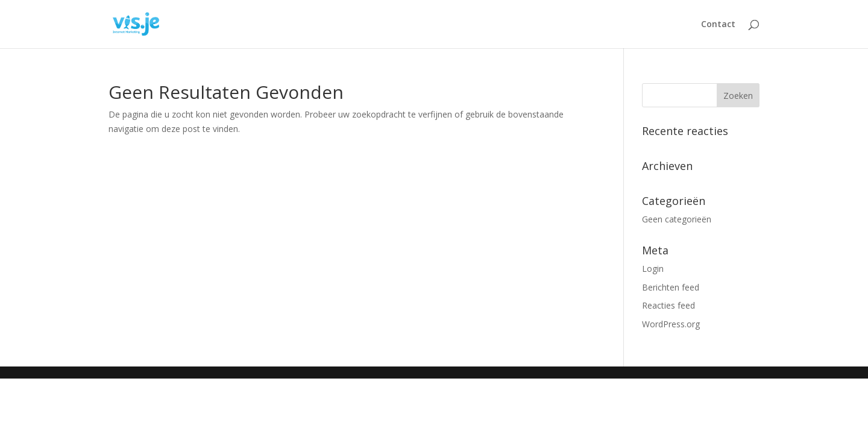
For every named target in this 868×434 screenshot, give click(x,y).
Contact (718, 25)
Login (653, 269)
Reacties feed (668, 305)
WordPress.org (671, 324)
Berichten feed (671, 287)
